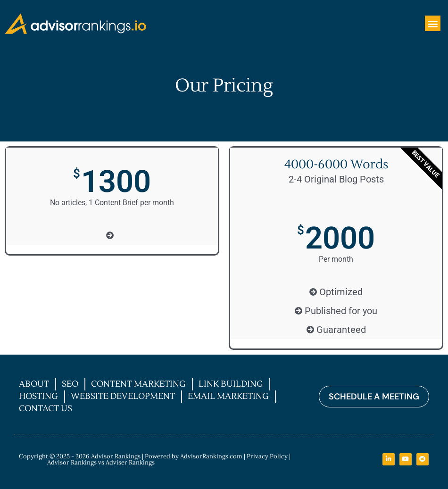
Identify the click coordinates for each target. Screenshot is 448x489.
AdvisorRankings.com (211, 456)
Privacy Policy (267, 456)
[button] (433, 23)
